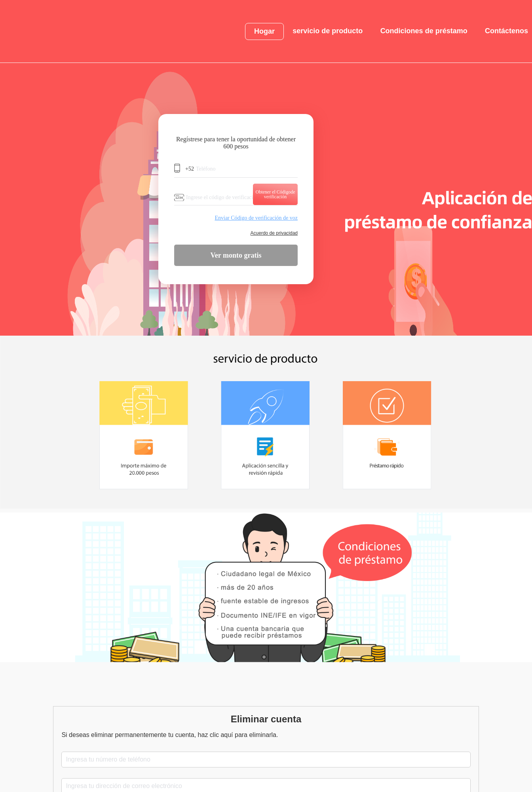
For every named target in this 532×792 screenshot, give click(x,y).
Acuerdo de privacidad (274, 233)
